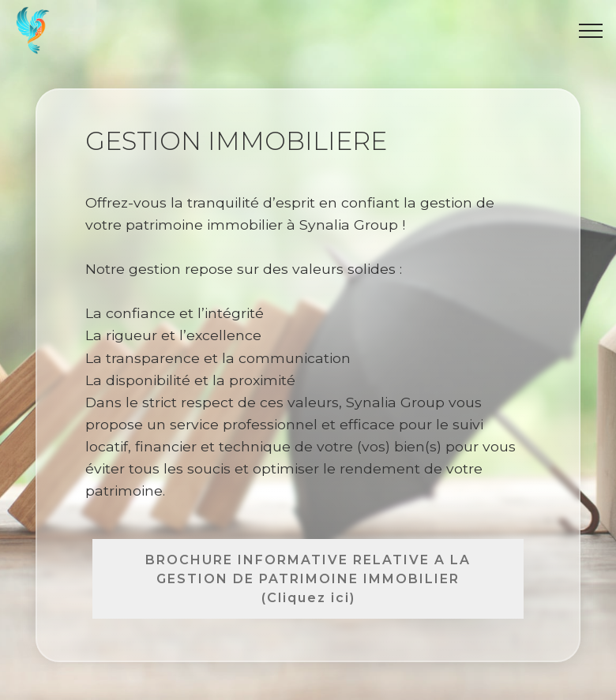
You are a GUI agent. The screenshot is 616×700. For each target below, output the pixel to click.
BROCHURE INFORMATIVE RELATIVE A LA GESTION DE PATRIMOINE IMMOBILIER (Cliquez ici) (308, 579)
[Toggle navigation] (591, 31)
